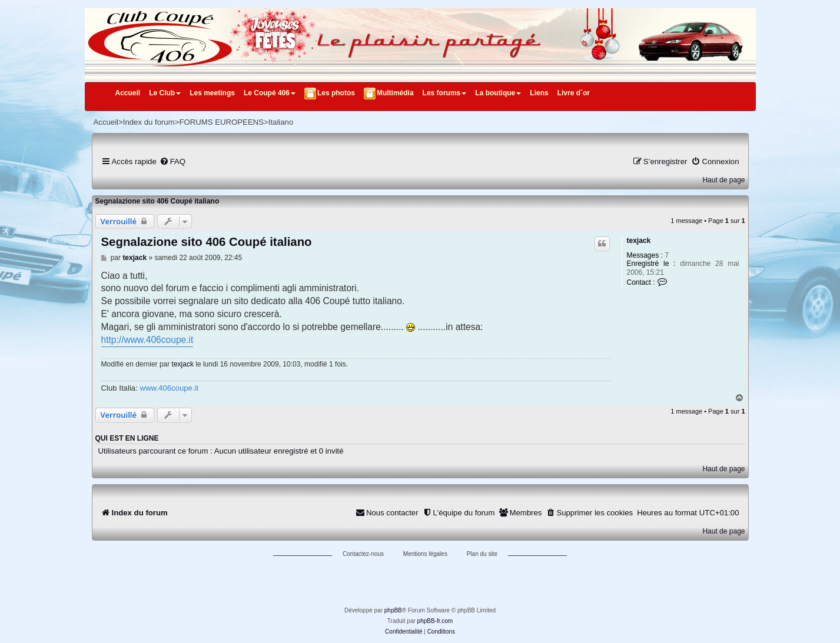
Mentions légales (425, 554)
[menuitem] (172, 161)
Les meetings (212, 93)
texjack (639, 241)
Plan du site (482, 554)
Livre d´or (574, 93)
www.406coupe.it (169, 388)
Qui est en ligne (127, 438)
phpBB (393, 610)
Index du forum (149, 122)
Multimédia (395, 93)
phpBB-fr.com (435, 621)
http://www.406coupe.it (147, 340)
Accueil (128, 93)
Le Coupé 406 (270, 93)
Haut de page (723, 180)
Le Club (165, 93)
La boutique (498, 93)
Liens (539, 93)
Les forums (445, 93)
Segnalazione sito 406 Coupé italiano (157, 201)
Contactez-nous (363, 554)
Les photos (336, 93)
